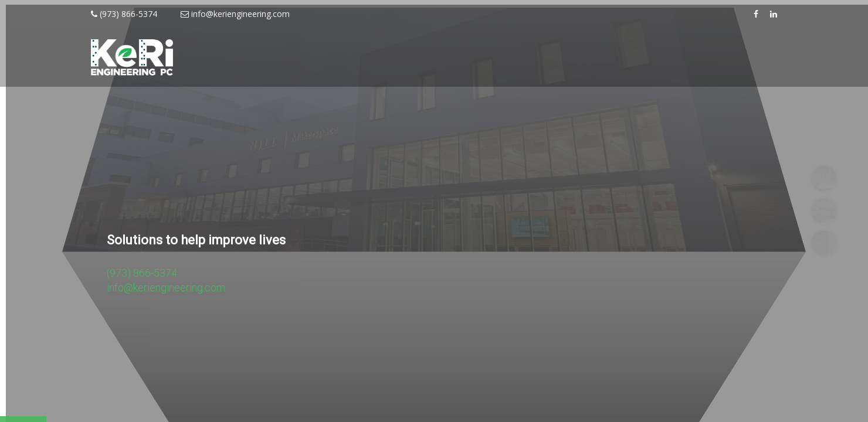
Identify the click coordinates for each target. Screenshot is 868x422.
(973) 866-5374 (124, 14)
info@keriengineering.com (235, 14)
